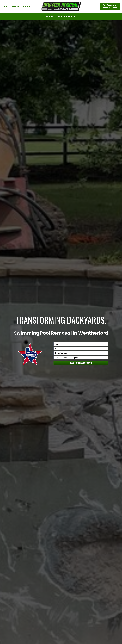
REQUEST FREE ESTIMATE (81, 368)
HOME (6, 9)
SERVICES (15, 9)
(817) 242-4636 (110, 9)
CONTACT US (27, 9)
